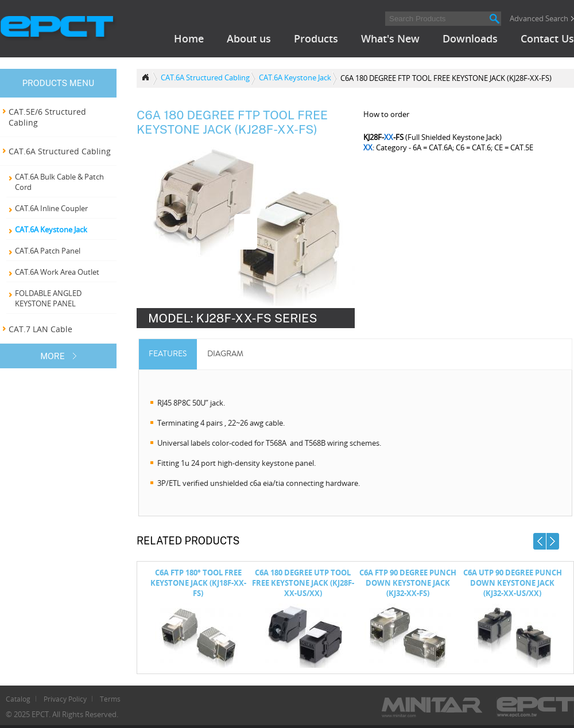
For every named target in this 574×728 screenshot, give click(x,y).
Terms (110, 699)
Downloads (470, 38)
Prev (540, 541)
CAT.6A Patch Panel (48, 251)
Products (316, 38)
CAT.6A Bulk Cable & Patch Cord (59, 182)
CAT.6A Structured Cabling (60, 151)
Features (168, 354)
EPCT (59, 29)
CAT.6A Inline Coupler (51, 208)
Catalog (18, 699)
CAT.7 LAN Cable (40, 329)
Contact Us (547, 38)
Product (147, 79)
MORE (53, 356)
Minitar (432, 707)
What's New (390, 38)
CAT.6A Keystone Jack (51, 229)
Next (553, 541)
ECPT (535, 707)
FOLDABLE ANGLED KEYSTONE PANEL (48, 298)
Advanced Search (539, 18)
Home (189, 38)
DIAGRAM (225, 354)
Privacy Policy (65, 699)
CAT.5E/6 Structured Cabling (47, 117)
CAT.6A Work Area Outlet (57, 272)
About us (249, 38)
